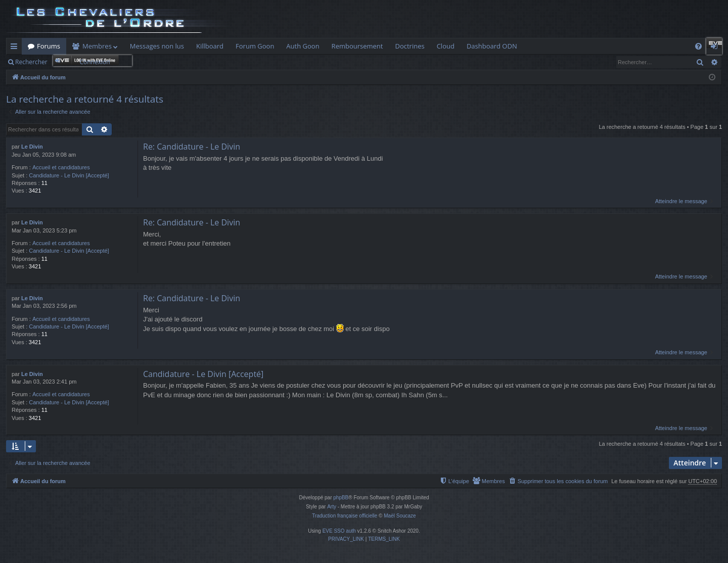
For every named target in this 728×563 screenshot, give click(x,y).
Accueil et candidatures (61, 167)
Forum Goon (255, 46)
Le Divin (32, 147)
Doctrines (409, 46)
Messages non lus (157, 46)
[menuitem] (698, 46)
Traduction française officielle (345, 516)
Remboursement (357, 46)
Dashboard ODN (492, 46)
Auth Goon (303, 46)
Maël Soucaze (400, 516)
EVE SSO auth (339, 531)
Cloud (446, 46)
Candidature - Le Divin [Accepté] (69, 175)
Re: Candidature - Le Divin (192, 147)
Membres (97, 46)
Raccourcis (16, 48)
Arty (332, 507)
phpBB (341, 498)
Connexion (95, 62)
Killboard (210, 46)
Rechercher (31, 62)
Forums (49, 46)
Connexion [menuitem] (716, 48)
